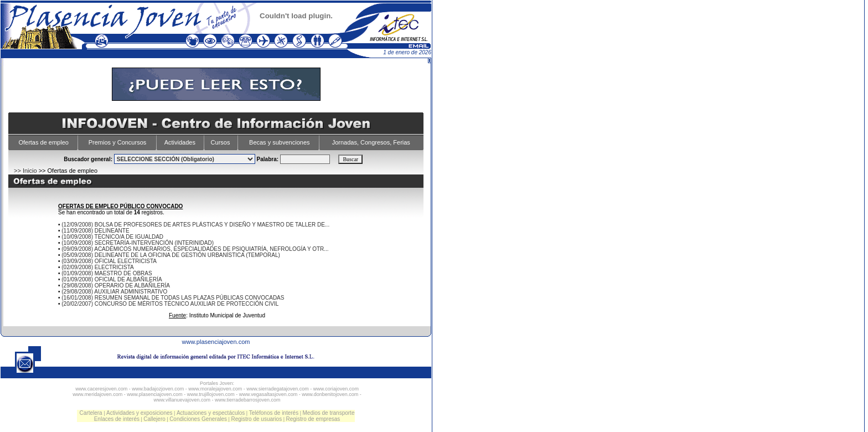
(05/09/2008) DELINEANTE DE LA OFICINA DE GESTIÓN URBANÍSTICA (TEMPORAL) (171, 255)
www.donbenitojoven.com (330, 394)
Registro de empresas (313, 419)
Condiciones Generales (198, 419)
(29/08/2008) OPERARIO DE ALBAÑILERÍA (116, 286)
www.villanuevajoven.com (182, 400)
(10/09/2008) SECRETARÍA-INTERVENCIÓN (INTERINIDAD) (138, 243)
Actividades (180, 142)
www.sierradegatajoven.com (278, 389)
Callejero (154, 419)
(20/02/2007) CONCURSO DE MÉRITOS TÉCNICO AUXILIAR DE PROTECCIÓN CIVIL (170, 304)
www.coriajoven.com (336, 389)
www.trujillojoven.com (211, 394)
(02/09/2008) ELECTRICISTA (97, 267)
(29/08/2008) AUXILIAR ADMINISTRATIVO (114, 292)
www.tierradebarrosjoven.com (248, 400)
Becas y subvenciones (279, 142)
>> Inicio (25, 171)
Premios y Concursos (118, 142)
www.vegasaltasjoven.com (268, 394)
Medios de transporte (329, 413)
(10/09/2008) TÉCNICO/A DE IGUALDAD (112, 237)
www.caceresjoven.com (101, 389)
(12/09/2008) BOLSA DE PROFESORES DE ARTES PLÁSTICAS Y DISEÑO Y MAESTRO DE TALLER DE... (195, 225)
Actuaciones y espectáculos (211, 413)
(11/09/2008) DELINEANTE (95, 231)
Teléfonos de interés (274, 413)
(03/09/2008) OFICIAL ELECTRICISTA (109, 261)
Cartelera (91, 413)
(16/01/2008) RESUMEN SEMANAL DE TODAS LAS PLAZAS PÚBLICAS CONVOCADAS (173, 298)
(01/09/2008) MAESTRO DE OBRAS (107, 273)
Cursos (221, 142)
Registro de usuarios (256, 419)
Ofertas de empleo (43, 142)
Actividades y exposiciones (139, 413)
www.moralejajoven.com (215, 389)
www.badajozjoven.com (158, 389)
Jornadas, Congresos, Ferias (371, 142)
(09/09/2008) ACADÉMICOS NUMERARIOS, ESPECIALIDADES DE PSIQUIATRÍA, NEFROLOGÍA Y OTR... (195, 249)
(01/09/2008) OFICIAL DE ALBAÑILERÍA (112, 279)
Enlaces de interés (117, 419)
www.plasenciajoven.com (216, 342)
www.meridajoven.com (97, 394)
